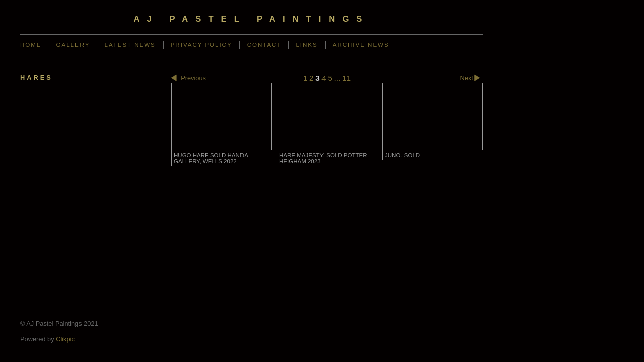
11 (346, 78)
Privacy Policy (202, 45)
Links (307, 45)
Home (31, 45)
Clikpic (65, 339)
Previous (188, 79)
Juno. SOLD (402, 155)
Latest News (130, 45)
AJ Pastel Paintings (252, 19)
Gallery (73, 45)
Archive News (361, 45)
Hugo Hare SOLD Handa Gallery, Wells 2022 (211, 158)
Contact (264, 45)
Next (472, 79)
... (337, 78)
